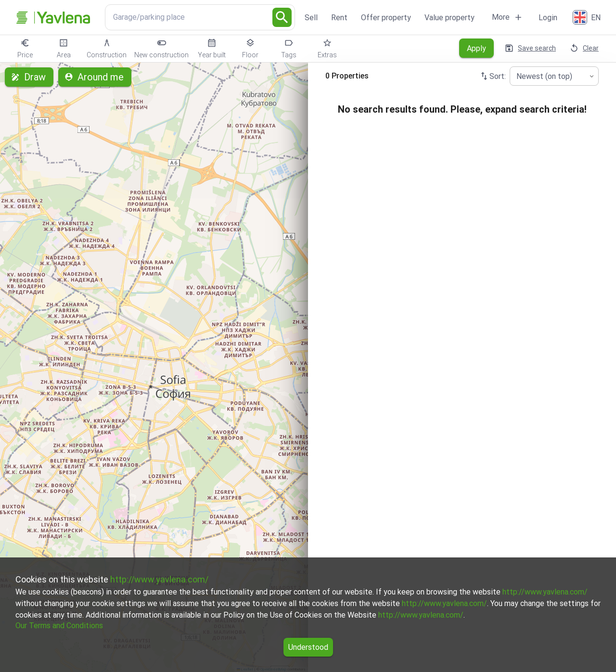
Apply (476, 48)
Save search (531, 48)
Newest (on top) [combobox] (544, 76)
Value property (449, 18)
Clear (585, 48)
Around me (95, 77)
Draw (29, 77)
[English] (588, 17)
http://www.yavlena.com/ (159, 579)
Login (548, 18)
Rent (339, 18)
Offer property (386, 18)
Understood (308, 647)
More (507, 17)
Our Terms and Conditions (59, 626)
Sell (311, 18)
